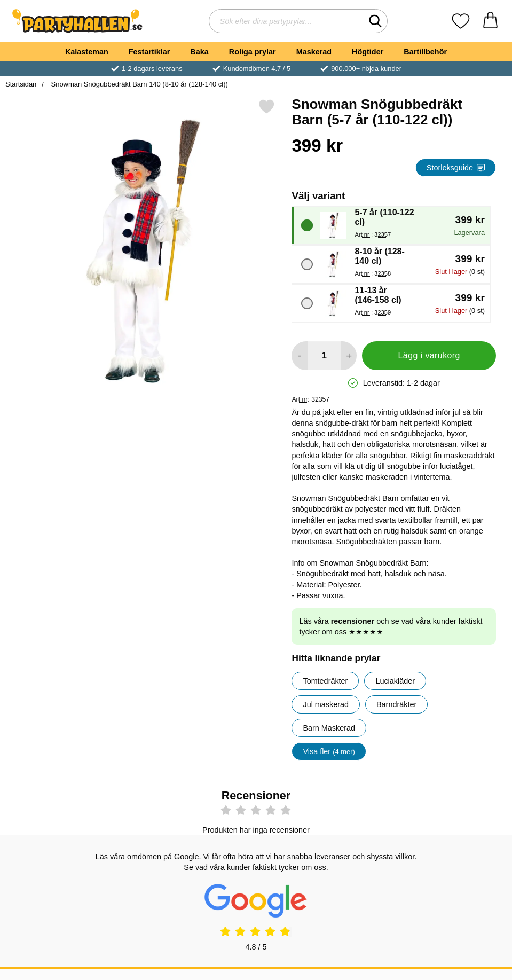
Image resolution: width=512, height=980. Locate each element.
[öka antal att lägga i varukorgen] (349, 356)
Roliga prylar (253, 52)
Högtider (368, 52)
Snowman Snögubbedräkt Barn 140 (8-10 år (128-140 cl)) (139, 84)
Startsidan (21, 84)
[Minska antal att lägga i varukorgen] (299, 356)
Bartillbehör (425, 52)
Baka (199, 52)
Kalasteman (87, 52)
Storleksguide (456, 168)
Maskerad (314, 52)
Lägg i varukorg (429, 355)
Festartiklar (149, 52)
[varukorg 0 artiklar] (490, 21)
